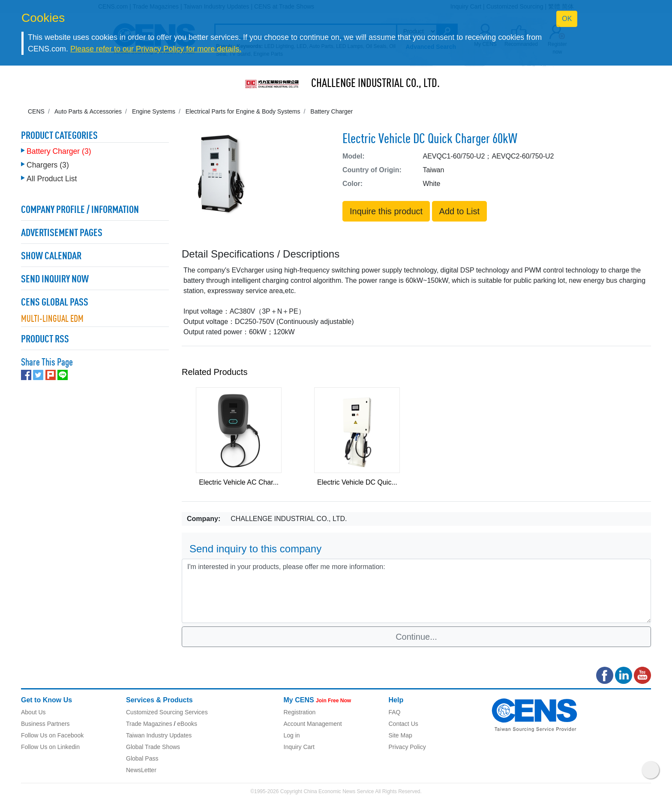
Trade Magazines (149, 724)
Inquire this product (386, 211)
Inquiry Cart (299, 747)
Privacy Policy (407, 747)
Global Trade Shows (153, 747)
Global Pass (142, 758)
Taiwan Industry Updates (159, 735)
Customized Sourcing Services (167, 712)
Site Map (400, 735)
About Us (33, 712)
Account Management (313, 724)
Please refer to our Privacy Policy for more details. (156, 49)
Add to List (460, 211)
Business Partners (45, 724)
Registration (300, 712)
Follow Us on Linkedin (50, 747)
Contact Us (403, 724)
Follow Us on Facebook (52, 735)
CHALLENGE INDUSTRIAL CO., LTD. (375, 84)
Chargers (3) (48, 163)
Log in (292, 735)
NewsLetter (141, 770)
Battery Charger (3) (59, 149)
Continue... (416, 637)
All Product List (52, 177)
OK (567, 19)
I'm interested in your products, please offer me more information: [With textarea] (416, 591)
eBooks (187, 724)
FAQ (395, 712)
